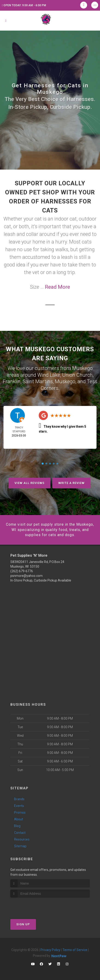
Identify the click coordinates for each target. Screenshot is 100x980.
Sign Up (23, 924)
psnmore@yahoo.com (26, 576)
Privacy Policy (50, 950)
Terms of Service (75, 950)
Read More (57, 287)
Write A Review (71, 483)
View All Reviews (29, 483)
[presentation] (35, 906)
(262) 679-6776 (22, 571)
